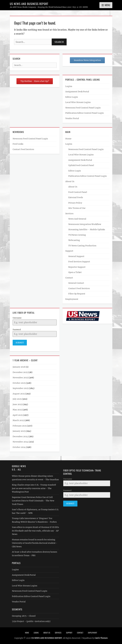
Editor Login (72, 97)
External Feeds (76, 197)
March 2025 (18, 420)
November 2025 (20, 378)
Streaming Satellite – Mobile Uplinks (87, 230)
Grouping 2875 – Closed (24, 616)
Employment (72, 299)
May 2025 (17, 410)
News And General (77, 219)
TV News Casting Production (82, 246)
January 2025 (19, 431)
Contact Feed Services (23, 149)
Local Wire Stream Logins (78, 102)
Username (17, 318)
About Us (70, 181)
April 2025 (18, 415)
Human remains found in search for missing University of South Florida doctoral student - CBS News (35, 543)
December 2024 (20, 436)
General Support (76, 256)
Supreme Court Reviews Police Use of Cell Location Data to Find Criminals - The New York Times (33, 501)
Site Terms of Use (77, 208)
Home (68, 139)
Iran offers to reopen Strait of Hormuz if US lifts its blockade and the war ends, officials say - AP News (35, 531)
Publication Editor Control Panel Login (85, 113)
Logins (69, 86)
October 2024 (19, 447)
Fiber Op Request (77, 294)
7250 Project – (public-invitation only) (31, 621)
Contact (69, 278)
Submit (20, 343)
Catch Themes (101, 638)
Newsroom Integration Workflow (85, 224)
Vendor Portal (72, 118)
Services (69, 214)
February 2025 (20, 426)
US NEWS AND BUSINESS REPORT (29, 4)
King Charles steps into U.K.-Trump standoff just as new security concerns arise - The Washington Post (34, 488)
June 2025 (17, 404)
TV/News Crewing (77, 235)
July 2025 (17, 399)
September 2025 (21, 388)
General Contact (76, 283)
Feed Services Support (79, 262)
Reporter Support (77, 267)
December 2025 (20, 372)
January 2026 (19, 367)
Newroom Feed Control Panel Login (83, 108)
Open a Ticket (75, 272)
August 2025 (19, 394)
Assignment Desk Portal (77, 92)
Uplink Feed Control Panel (81, 165)
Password (17, 330)
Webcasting (74, 240)
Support (69, 251)
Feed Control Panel (78, 192)
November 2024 (20, 442)
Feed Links (18, 144)
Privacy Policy (75, 203)
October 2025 (19, 383)
